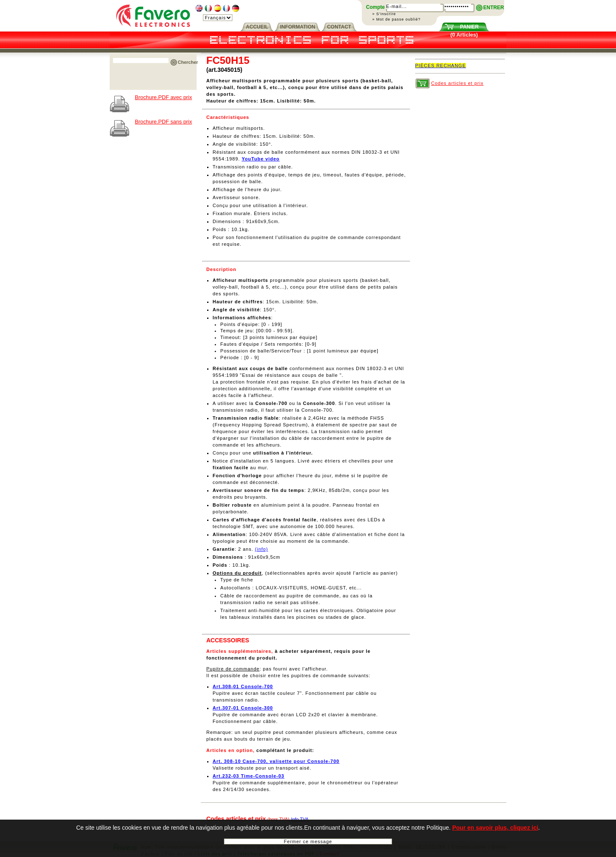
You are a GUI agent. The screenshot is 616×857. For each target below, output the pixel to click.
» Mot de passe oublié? (396, 19)
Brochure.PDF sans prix (163, 122)
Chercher (188, 62)
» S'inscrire (384, 14)
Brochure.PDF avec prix (163, 97)
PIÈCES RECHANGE (441, 66)
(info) (262, 549)
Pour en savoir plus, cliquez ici (495, 833)
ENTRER (494, 8)
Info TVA (300, 819)
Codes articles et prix (457, 83)
